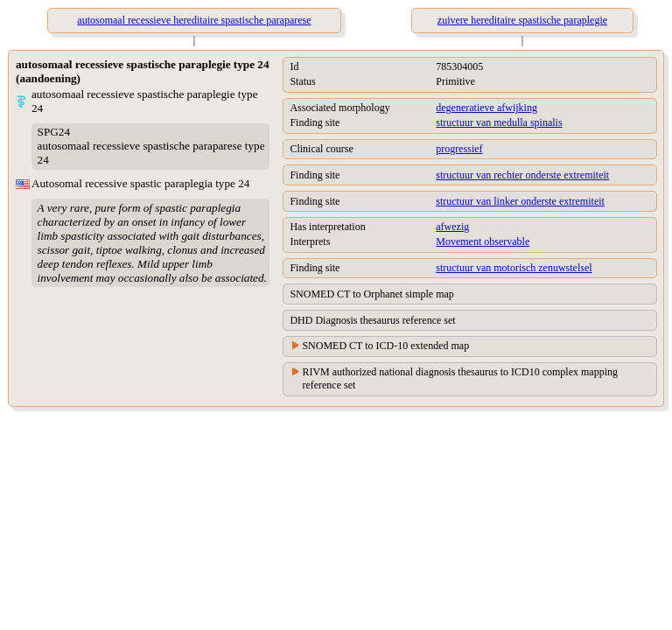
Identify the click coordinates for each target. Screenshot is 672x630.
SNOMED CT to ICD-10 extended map (385, 346)
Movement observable (483, 241)
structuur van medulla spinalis (499, 122)
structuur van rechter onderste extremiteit (522, 175)
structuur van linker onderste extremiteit (520, 201)
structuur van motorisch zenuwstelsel (514, 268)
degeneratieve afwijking (486, 108)
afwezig (452, 227)
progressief (459, 149)
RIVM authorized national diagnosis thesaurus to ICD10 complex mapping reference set (460, 378)
